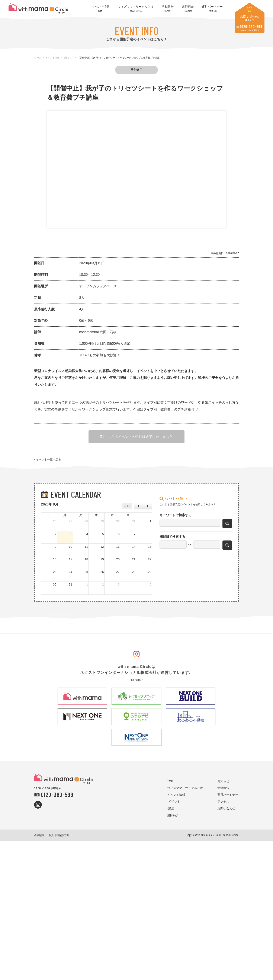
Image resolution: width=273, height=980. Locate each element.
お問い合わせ (226, 812)
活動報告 (168, 8)
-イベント (174, 805)
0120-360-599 (57, 798)
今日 (127, 509)
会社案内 (39, 839)
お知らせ (223, 785)
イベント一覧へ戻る (48, 462)
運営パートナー (212, 8)
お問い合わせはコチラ (250, 18)
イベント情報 (101, 8)
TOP (170, 785)
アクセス (223, 805)
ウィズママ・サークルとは (136, 8)
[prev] (139, 509)
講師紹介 (188, 8)
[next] (147, 509)
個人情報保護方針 (59, 839)
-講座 (171, 812)
